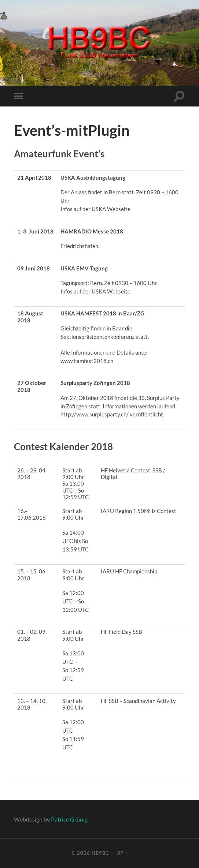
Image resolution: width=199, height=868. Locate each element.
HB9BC (100, 853)
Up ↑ (122, 853)
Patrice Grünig (69, 819)
